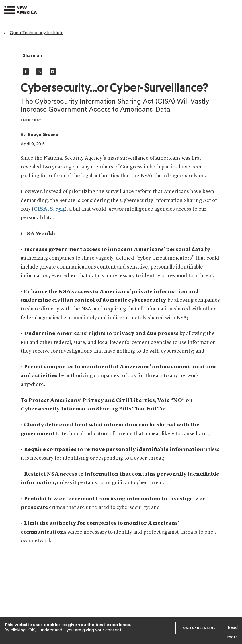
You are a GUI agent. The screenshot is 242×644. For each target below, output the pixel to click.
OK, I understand (199, 628)
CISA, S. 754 (49, 209)
